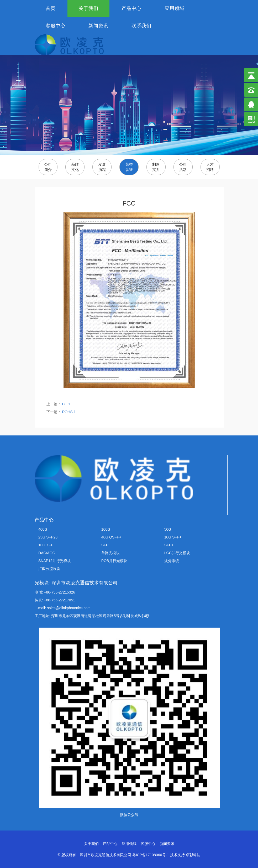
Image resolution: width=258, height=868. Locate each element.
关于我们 (88, 8)
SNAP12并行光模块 (55, 561)
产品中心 (131, 8)
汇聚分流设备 (49, 569)
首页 (51, 8)
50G (168, 529)
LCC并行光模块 (177, 553)
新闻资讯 (98, 26)
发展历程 (102, 167)
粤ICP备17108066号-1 (151, 855)
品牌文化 (75, 167)
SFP (105, 545)
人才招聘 (210, 167)
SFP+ (169, 545)
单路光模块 (110, 553)
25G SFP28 (48, 537)
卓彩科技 (193, 855)
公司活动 (183, 167)
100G (106, 529)
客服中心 (56, 26)
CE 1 (66, 404)
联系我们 (141, 26)
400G (43, 529)
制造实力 (156, 167)
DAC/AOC (47, 553)
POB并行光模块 (114, 561)
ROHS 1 (69, 412)
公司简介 (48, 167)
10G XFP (46, 545)
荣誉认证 (129, 167)
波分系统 (172, 561)
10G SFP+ (173, 537)
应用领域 (175, 8)
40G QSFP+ (111, 537)
